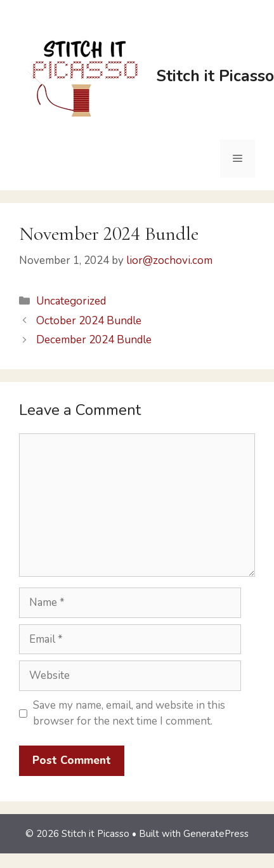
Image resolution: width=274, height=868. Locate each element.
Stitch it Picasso (215, 76)
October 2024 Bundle (89, 321)
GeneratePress (216, 834)
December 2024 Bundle (94, 340)
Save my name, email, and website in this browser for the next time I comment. (129, 713)
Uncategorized (71, 301)
